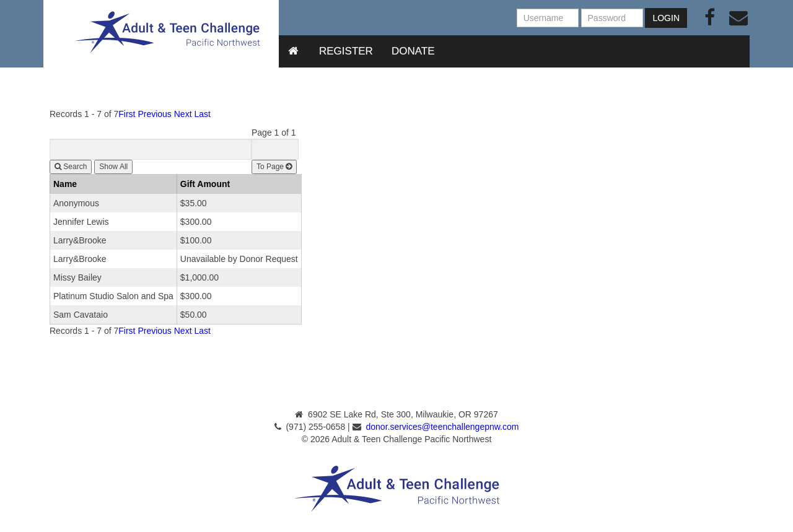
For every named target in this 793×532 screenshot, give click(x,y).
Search (71, 167)
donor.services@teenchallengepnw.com (443, 427)
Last (202, 114)
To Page (274, 167)
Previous (154, 114)
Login (666, 18)
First (127, 114)
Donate (413, 51)
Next (183, 114)
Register (346, 51)
